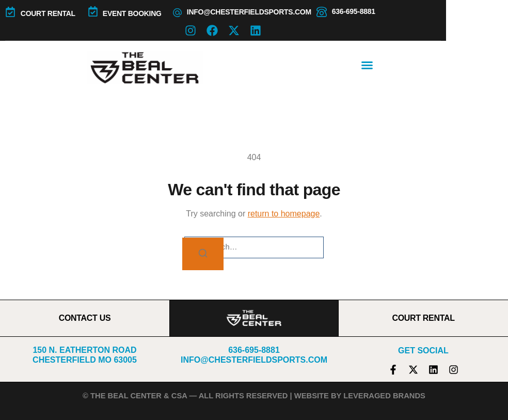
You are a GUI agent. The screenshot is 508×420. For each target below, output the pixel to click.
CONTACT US (85, 318)
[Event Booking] (93, 11)
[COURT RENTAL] (10, 12)
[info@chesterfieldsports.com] (177, 13)
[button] (367, 65)
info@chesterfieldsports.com (249, 12)
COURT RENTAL (48, 13)
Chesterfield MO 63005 (85, 360)
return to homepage (284, 214)
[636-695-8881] (322, 12)
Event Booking (132, 13)
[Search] (203, 254)
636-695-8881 (354, 11)
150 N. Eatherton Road (84, 350)
